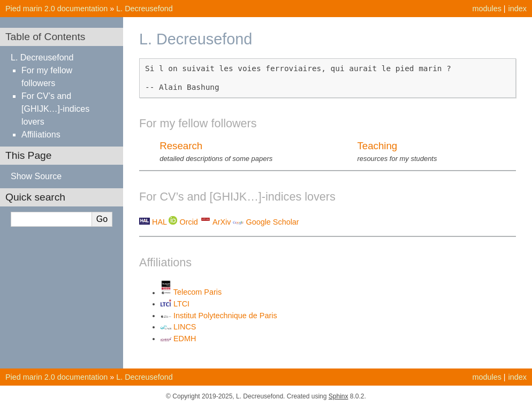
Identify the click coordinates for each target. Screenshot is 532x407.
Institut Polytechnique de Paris (225, 316)
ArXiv (222, 222)
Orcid (188, 222)
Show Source (36, 176)
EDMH (185, 339)
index (518, 9)
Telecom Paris (197, 293)
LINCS (185, 327)
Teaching (377, 146)
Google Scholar (272, 222)
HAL (159, 222)
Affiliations (41, 135)
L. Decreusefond (145, 9)
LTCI (181, 304)
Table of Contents (45, 37)
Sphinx (339, 396)
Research (181, 146)
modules (487, 9)
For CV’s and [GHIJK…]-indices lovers (55, 109)
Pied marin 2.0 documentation (56, 9)
